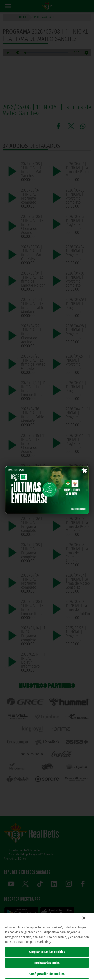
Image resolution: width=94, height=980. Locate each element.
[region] (47, 946)
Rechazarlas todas (47, 963)
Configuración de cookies (47, 974)
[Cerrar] (84, 918)
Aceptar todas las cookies (47, 952)
